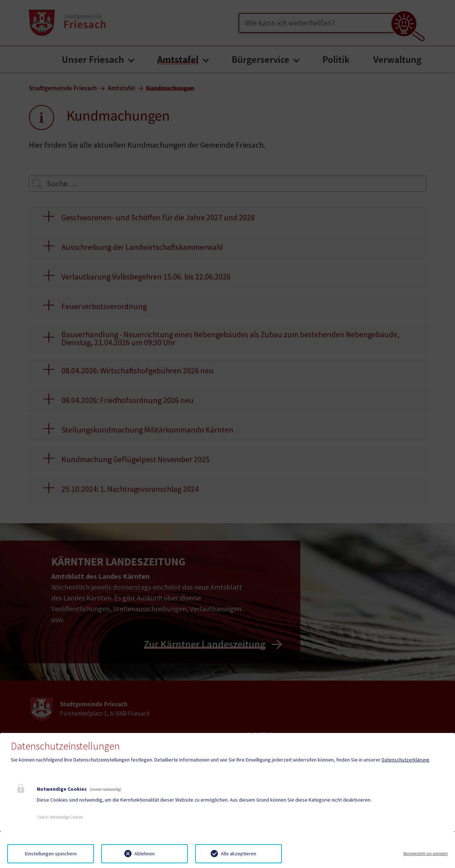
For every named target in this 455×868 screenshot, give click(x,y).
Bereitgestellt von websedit (426, 854)
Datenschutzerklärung (405, 760)
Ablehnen (145, 854)
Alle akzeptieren (239, 854)
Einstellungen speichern (51, 854)
